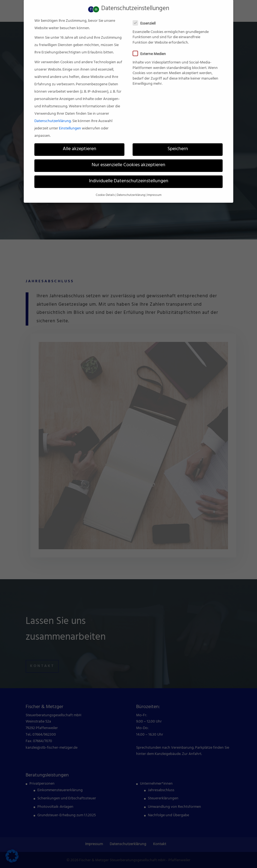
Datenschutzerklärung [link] (53, 113)
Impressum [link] (154, 187)
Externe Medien (152, 47)
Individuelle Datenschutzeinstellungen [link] (129, 174)
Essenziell (146, 16)
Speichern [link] (178, 142)
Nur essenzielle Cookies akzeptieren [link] (128, 158)
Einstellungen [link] (70, 121)
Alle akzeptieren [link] (80, 142)
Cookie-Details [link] (105, 187)
